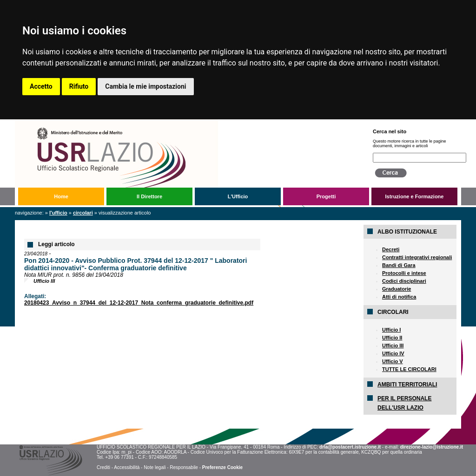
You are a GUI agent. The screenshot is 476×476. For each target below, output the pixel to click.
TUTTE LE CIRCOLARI (409, 369)
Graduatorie (397, 289)
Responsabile (184, 467)
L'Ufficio (238, 196)
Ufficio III (393, 346)
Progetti (326, 196)
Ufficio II (392, 338)
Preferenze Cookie (222, 467)
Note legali (155, 467)
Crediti (103, 467)
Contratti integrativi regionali (417, 257)
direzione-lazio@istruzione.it (432, 447)
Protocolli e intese (404, 273)
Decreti (391, 249)
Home (61, 196)
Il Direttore (149, 196)
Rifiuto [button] (79, 86)
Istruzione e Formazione (415, 196)
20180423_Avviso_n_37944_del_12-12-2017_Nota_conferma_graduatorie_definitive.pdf (139, 303)
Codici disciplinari (404, 281)
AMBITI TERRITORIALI (407, 385)
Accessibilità (127, 467)
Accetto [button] (41, 86)
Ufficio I (391, 330)
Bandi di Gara (399, 265)
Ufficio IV (393, 353)
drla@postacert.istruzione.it (350, 447)
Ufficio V (393, 361)
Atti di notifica (399, 297)
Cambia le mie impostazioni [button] (145, 86)
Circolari (83, 213)
